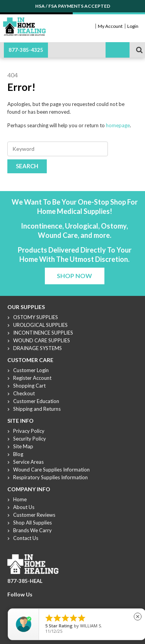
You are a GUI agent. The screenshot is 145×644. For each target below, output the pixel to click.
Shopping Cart (29, 386)
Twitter (21, 604)
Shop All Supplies (32, 523)
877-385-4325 (26, 50)
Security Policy (30, 439)
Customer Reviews (34, 515)
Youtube (30, 604)
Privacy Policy (29, 431)
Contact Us (26, 538)
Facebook (12, 604)
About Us (24, 507)
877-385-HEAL (25, 581)
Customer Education (36, 401)
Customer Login (31, 370)
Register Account (32, 378)
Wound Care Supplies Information (51, 470)
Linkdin (39, 604)
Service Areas (28, 462)
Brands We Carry (32, 530)
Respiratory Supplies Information (50, 477)
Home (20, 499)
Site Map (23, 446)
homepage (118, 125)
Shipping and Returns (37, 409)
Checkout (24, 393)
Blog (18, 454)
